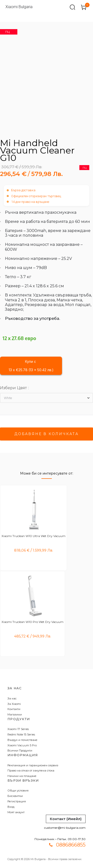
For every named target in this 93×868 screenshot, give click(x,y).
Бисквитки (15, 796)
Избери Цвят (13, 388)
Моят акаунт (16, 812)
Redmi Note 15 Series (21, 734)
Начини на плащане (22, 776)
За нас (12, 698)
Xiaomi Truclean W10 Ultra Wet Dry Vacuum (33, 536)
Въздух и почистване (22, 740)
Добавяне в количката (46, 434)
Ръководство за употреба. (32, 318)
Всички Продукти (20, 751)
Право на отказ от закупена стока (31, 771)
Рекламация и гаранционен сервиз (33, 765)
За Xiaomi (14, 704)
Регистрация (17, 801)
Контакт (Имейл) (66, 819)
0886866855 (71, 845)
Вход (11, 807)
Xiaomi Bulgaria (19, 7)
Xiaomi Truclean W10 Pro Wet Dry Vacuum (32, 622)
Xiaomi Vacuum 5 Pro (22, 745)
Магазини (15, 714)
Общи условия (18, 791)
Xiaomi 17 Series (18, 729)
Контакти (14, 709)
